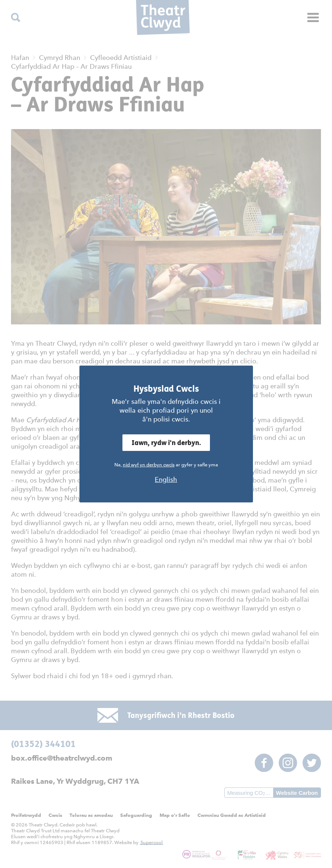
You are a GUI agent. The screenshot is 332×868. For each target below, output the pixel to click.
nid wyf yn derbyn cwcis (149, 465)
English (166, 479)
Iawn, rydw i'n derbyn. (166, 443)
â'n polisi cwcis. (166, 419)
